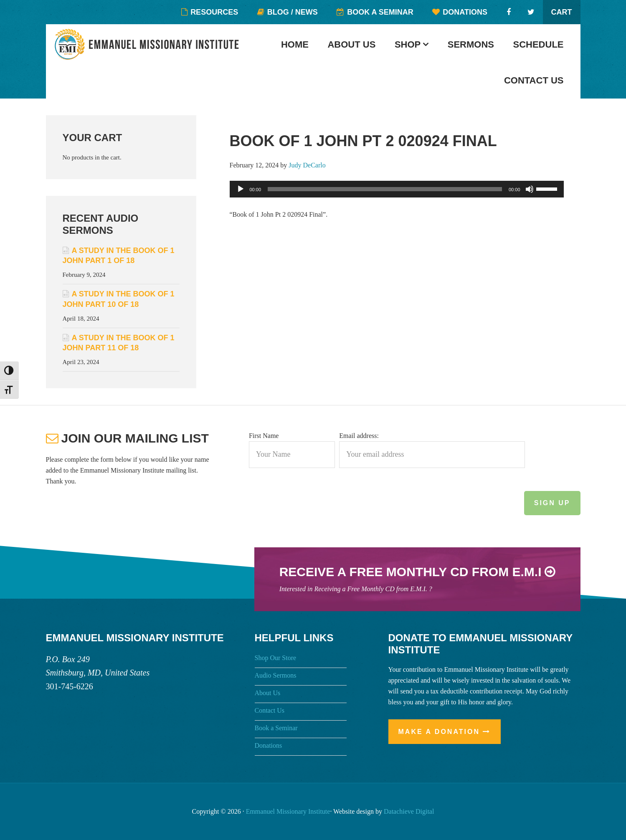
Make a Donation (439, 732)
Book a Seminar (276, 728)
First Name (264, 436)
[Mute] (530, 189)
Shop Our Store (276, 658)
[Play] (241, 189)
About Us (268, 693)
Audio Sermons (276, 675)
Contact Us (270, 710)
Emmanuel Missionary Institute (148, 44)
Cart (562, 12)
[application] (397, 189)
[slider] (385, 189)
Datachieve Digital (409, 811)
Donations (269, 745)
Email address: (359, 436)
